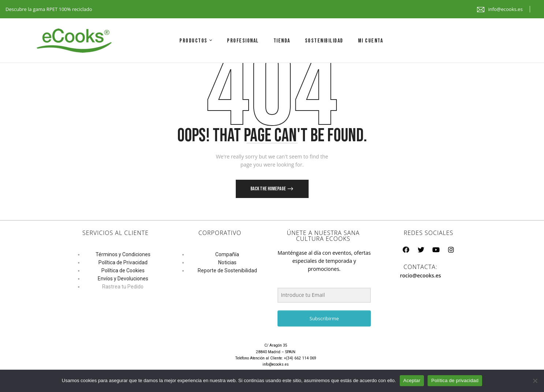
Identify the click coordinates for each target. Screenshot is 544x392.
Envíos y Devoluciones (123, 279)
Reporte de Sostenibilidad (227, 270)
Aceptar (412, 380)
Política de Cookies (123, 270)
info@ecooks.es (505, 9)
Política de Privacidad (123, 262)
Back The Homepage (269, 189)
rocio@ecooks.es (420, 275)
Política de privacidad (455, 380)
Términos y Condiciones (123, 254)
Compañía (227, 254)
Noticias (227, 262)
